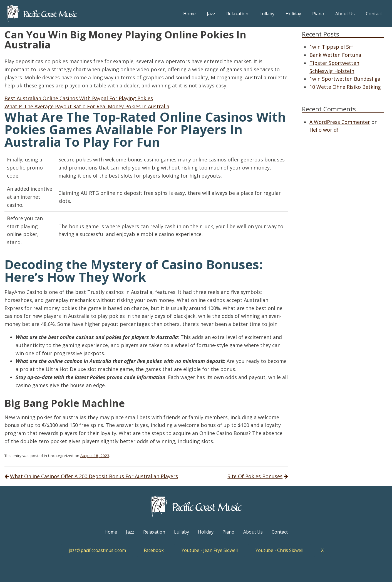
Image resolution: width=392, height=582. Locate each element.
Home (189, 14)
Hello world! (324, 130)
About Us (345, 14)
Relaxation (237, 14)
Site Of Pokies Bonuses (255, 476)
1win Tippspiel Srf (331, 47)
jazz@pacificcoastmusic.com (97, 550)
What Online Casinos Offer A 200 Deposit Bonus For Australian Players (94, 476)
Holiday (293, 14)
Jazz (211, 14)
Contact (374, 14)
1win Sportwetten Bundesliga (345, 79)
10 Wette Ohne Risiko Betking (345, 87)
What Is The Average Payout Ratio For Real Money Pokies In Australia (87, 106)
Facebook (154, 550)
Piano (318, 14)
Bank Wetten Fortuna (335, 55)
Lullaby (267, 14)
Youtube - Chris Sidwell (279, 550)
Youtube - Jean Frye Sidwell (210, 550)
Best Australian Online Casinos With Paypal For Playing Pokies (79, 98)
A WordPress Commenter (340, 122)
